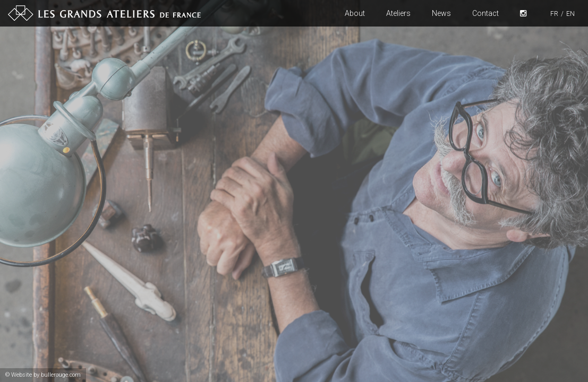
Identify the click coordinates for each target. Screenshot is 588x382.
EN (570, 14)
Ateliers (398, 13)
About (355, 13)
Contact (485, 13)
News (441, 13)
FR (554, 14)
